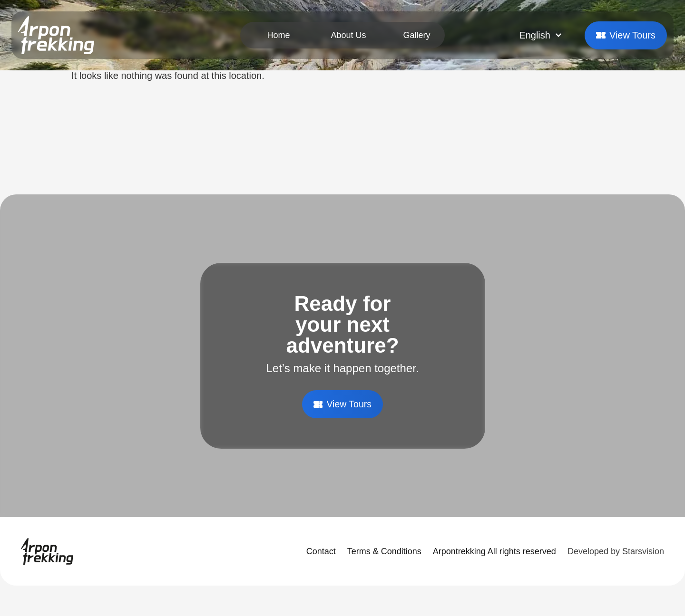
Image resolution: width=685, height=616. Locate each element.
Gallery (417, 35)
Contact (321, 551)
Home (278, 35)
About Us (348, 35)
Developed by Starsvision (616, 551)
